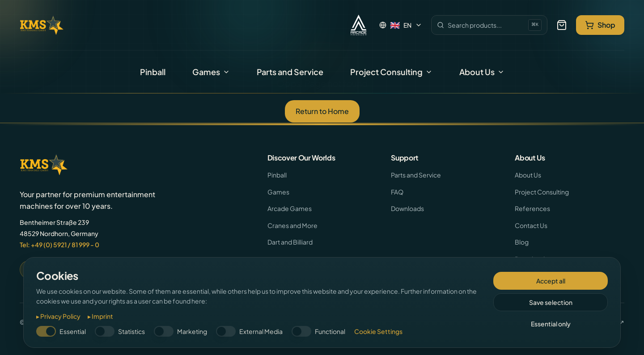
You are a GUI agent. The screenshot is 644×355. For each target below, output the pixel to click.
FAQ (397, 192)
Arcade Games (290, 208)
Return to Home (322, 111)
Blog (522, 242)
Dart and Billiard (290, 242)
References (532, 208)
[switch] (46, 331)
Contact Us (531, 225)
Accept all (551, 281)
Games (211, 72)
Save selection (551, 302)
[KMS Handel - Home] (42, 25)
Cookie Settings (378, 331)
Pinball (153, 72)
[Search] (489, 25)
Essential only (551, 324)
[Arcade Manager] (358, 25)
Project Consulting (391, 72)
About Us (482, 72)
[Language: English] (401, 25)
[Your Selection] (562, 25)
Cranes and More (292, 225)
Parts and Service (290, 72)
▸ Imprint (100, 316)
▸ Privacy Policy (58, 316)
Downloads (407, 208)
